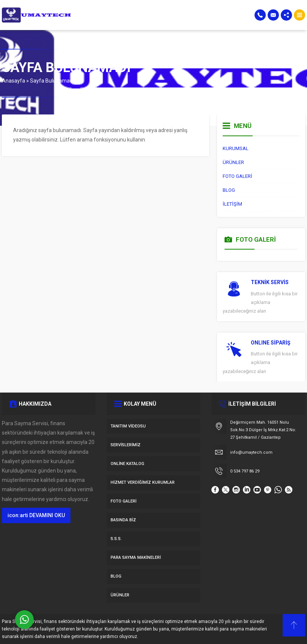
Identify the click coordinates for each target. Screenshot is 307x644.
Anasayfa (13, 81)
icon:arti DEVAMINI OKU (36, 515)
